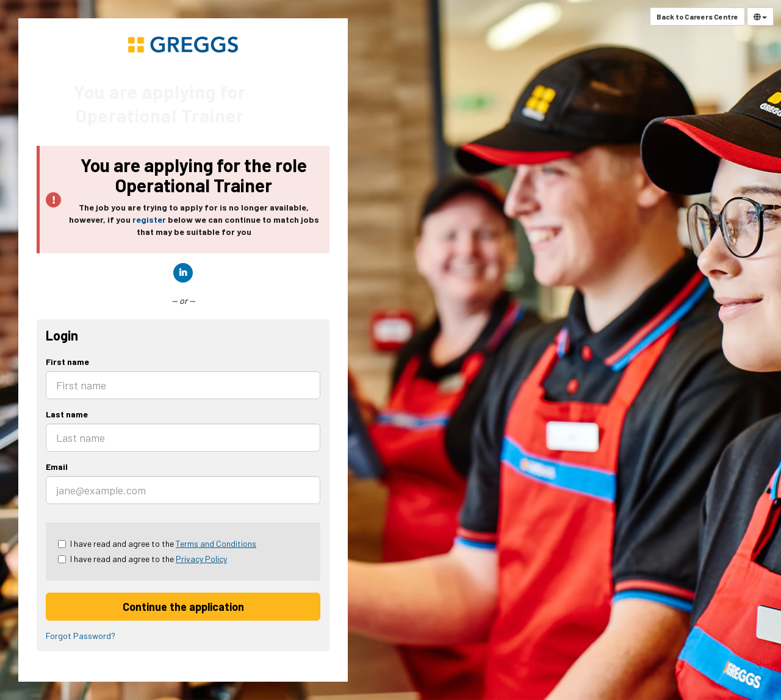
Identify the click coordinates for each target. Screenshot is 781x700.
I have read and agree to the (157, 543)
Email (57, 467)
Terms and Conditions (216, 543)
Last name (67, 414)
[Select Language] (760, 16)
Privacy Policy (201, 559)
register (149, 219)
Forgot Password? (81, 636)
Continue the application (183, 607)
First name (67, 362)
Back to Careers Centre (697, 16)
